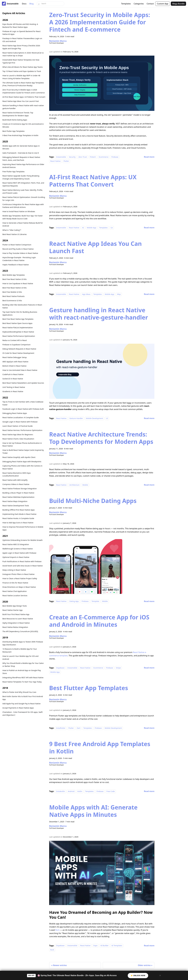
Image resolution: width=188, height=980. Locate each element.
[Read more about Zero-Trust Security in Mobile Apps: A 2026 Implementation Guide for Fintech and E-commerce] (149, 157)
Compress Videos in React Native (16, 484)
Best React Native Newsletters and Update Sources (23, 383)
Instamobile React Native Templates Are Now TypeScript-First (21, 61)
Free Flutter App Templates (13, 172)
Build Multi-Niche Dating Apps (15, 120)
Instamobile (61, 157)
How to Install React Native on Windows (19, 211)
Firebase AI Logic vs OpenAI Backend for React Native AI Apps (21, 33)
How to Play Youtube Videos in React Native (20, 253)
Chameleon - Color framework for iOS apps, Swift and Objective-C (23, 714)
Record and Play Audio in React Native (18, 249)
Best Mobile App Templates (14, 275)
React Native (55, 161)
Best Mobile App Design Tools (15, 606)
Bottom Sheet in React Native (14, 366)
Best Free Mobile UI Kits (12, 292)
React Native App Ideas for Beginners (18, 435)
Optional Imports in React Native (16, 557)
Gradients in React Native (13, 391)
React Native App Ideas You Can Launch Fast (21, 101)
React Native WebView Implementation (18, 497)
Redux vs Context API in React (15, 340)
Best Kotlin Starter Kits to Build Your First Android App (23, 698)
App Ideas (86, 294)
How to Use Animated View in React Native (20, 370)
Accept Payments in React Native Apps (18, 708)
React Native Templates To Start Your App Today (22, 682)
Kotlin (80, 791)
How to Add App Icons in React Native (18, 523)
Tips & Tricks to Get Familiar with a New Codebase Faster (23, 403)
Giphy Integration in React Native (16, 623)
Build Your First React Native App (16, 614)
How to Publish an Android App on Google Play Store (22, 672)
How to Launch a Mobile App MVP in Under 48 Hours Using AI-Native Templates (21, 77)
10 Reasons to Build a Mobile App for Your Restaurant (20, 650)
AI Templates (117, 946)
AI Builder (104, 946)
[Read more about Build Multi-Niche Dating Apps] (149, 601)
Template (95, 601)
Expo (95, 946)
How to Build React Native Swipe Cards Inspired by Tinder (23, 452)
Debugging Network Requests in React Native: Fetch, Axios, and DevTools (21, 159)
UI (107, 418)
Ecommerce (104, 157)
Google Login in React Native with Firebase (20, 422)
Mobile (85, 485)
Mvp (119, 294)
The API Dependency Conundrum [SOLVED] (20, 631)
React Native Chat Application (15, 591)
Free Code (111, 791)
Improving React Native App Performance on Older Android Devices (23, 166)
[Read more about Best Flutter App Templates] (149, 728)
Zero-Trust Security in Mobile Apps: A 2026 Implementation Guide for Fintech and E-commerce (24, 91)
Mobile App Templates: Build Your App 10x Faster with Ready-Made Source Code (23, 217)
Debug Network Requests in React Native (19, 349)
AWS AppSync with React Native (15, 362)
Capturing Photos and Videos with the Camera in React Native (22, 467)
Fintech (93, 157)
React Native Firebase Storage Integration (20, 489)
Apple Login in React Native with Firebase (19, 553)
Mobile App (92, 228)
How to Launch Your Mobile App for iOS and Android (20, 658)
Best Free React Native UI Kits (14, 279)
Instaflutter (61, 728)
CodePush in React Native (13, 374)
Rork (57, 930)
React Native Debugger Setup (15, 357)
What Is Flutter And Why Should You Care (19, 692)
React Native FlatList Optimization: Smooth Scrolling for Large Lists (24, 199)
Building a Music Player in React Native (18, 493)
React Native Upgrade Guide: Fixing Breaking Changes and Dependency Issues (21, 177)
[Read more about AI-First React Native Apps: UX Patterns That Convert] (149, 228)
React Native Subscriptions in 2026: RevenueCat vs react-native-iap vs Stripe (23, 54)
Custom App (163, 4)
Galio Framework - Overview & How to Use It (21, 153)
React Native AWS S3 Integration (16, 544)
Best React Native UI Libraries (15, 234)
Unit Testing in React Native (14, 387)
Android (71, 791)
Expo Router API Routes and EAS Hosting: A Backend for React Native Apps (20, 26)
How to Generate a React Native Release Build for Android (23, 224)
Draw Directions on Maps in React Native (19, 587)
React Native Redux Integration (15, 627)
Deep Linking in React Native (14, 570)
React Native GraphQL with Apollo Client (19, 457)
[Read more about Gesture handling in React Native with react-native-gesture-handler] (149, 418)
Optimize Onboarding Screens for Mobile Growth (23, 540)
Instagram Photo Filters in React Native (18, 574)
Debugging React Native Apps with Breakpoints (22, 462)
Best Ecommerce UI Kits (12, 301)
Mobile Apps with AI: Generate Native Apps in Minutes (21, 147)
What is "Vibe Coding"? (12, 230)
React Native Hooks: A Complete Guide (18, 518)
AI (83, 228)
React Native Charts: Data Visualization (18, 439)
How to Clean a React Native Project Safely (20, 578)
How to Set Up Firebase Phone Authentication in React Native (22, 444)
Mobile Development (95, 418)
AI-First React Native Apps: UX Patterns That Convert (24, 97)
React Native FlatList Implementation (18, 328)
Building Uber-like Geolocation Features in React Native (22, 306)
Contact (150, 4)
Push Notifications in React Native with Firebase (22, 561)
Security (72, 157)
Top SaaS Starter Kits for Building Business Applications (20, 313)
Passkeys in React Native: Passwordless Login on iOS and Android (22, 40)
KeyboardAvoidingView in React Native (18, 332)
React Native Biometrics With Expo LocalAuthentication (17, 474)
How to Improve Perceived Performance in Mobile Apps (23, 528)
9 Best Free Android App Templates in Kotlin (20, 135)
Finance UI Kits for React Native (15, 583)
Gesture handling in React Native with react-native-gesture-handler (23, 107)
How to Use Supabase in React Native (18, 283)
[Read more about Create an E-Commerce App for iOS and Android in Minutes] (149, 668)
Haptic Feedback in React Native (16, 265)
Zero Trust (83, 157)
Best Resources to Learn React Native (18, 619)
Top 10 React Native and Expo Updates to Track (22, 71)
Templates (126, 4)
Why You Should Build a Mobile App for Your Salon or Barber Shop (23, 665)
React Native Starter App (12, 610)
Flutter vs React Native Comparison (17, 245)
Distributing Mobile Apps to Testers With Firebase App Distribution (23, 643)
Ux (112, 228)
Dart (79, 728)
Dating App (74, 601)
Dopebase (60, 668)
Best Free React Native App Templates (18, 319)
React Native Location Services (15, 596)
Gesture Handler (76, 418)
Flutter (66, 161)
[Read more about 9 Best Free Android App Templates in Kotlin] (149, 791)
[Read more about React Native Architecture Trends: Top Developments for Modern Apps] (149, 485)
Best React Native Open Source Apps (17, 323)
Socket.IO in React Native (13, 379)
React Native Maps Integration (15, 501)
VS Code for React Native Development (18, 353)
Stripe (118, 668)
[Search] (50, 4)
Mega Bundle (178, 4)
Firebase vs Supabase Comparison (16, 345)
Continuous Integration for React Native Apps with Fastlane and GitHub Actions (23, 206)
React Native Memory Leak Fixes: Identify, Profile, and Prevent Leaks (23, 191)
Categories (139, 4)
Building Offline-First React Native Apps (19, 510)
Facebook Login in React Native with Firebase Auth (23, 409)
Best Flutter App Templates (14, 131)
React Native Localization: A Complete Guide (21, 417)
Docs (24, 4)
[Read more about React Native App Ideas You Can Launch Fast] (149, 294)
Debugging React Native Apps (15, 413)
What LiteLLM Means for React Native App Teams (23, 67)
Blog (31, 4)
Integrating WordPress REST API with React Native (23, 678)
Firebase (115, 157)
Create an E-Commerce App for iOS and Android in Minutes (23, 125)
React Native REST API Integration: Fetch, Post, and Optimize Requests (23, 184)
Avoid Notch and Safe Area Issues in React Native (23, 566)
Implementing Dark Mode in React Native (19, 514)
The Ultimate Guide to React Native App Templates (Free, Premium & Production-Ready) (23, 84)
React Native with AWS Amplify (15, 480)
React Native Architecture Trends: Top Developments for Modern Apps (18, 114)
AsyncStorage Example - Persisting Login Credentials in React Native (19, 259)
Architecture (74, 485)
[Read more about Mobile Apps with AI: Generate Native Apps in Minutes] (149, 946)
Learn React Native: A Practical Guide (18, 426)
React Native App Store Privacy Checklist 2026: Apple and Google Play (21, 47)
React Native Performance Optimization (19, 336)
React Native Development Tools (16, 506)
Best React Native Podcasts (14, 296)
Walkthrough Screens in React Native (18, 549)
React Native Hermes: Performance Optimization (22, 430)
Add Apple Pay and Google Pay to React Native (21, 704)
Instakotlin (61, 791)
